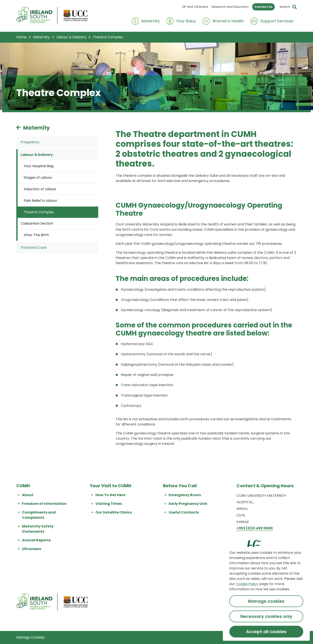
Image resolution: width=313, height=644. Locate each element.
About (28, 495)
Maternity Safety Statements (38, 529)
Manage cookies (266, 601)
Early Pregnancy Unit (188, 504)
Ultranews (32, 549)
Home (21, 37)
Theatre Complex (108, 37)
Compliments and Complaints (39, 515)
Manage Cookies (30, 637)
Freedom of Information (44, 504)
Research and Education (230, 7)
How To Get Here (110, 495)
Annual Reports (36, 540)
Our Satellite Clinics (114, 512)
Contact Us (263, 7)
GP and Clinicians (195, 7)
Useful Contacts (184, 512)
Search (285, 7)
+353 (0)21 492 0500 (255, 528)
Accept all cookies (266, 632)
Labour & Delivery (71, 37)
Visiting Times (109, 504)
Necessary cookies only (266, 616)
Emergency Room (185, 495)
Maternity (41, 37)
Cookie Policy (247, 584)
